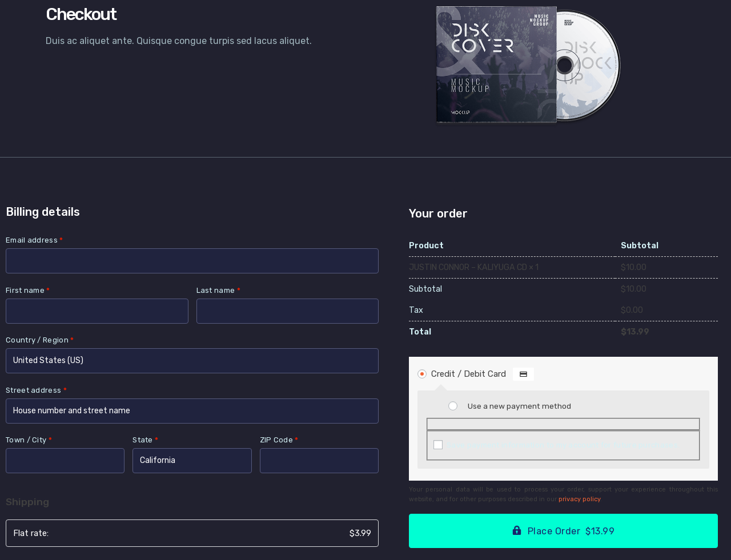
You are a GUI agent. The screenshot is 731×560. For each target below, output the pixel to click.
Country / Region (40, 340)
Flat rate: (192, 533)
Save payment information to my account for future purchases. (563, 445)
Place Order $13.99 (571, 531)
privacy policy (579, 499)
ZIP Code (279, 440)
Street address (36, 390)
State (145, 440)
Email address (35, 240)
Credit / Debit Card (483, 374)
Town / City (29, 440)
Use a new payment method (519, 406)
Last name (218, 290)
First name (28, 290)
